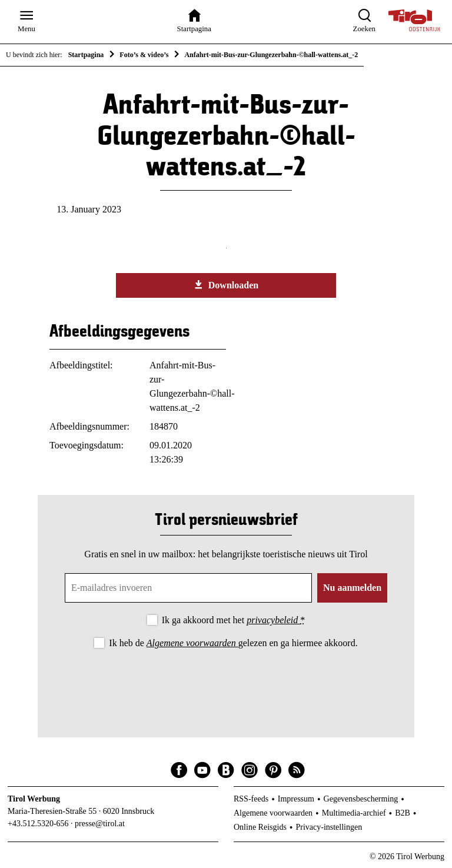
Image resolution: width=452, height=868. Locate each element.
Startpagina (86, 55)
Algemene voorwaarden (192, 643)
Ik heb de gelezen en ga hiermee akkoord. (233, 643)
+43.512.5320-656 (38, 824)
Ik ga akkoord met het (233, 620)
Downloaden (226, 285)
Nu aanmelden (352, 588)
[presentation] (226, 683)
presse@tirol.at (100, 824)
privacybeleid (273, 620)
